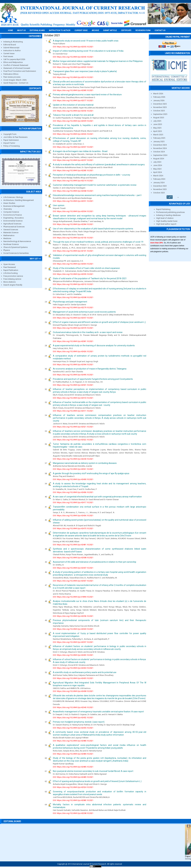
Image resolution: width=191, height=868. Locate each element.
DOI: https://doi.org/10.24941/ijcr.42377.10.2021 (73, 100)
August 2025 (159, 118)
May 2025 (157, 128)
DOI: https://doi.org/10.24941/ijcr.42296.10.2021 (73, 616)
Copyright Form (10, 134)
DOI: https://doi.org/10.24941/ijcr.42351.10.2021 (73, 201)
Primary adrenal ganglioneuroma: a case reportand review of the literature (87, 95)
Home (10, 30)
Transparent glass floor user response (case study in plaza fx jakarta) (85, 71)
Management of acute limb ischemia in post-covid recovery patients (84, 312)
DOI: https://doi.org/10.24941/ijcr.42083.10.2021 (73, 800)
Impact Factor (9, 143)
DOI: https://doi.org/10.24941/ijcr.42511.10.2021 (73, 411)
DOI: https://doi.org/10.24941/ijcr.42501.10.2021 (73, 385)
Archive (95, 30)
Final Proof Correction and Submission (20, 71)
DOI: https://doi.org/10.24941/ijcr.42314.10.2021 (73, 77)
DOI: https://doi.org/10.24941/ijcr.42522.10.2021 (73, 440)
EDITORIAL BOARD (37, 30)
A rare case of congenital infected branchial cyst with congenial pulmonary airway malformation (97, 497)
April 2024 (158, 172)
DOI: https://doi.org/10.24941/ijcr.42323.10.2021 (73, 67)
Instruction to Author (12, 51)
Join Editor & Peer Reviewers (15, 137)
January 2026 (159, 100)
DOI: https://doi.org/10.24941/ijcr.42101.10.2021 (73, 251)
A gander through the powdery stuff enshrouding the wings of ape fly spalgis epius (91, 473)
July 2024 (157, 162)
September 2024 (160, 155)
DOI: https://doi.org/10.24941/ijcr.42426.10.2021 (73, 351)
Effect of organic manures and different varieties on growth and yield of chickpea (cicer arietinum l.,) (99, 322)
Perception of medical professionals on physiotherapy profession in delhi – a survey (92, 175)
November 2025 (160, 107)
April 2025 (158, 131)
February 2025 (159, 138)
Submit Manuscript (11, 48)
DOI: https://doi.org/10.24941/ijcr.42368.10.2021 (73, 191)
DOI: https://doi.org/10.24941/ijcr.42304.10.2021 (73, 211)
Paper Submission (11, 140)
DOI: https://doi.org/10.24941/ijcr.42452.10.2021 (73, 718)
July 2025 (157, 121)
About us (21, 30)
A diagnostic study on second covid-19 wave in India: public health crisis (86, 41)
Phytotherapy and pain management (70, 302)
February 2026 (159, 97)
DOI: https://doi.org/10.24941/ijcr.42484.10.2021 (73, 754)
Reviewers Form (143, 30)
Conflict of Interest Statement (16, 65)
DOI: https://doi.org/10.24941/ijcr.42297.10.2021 (73, 160)
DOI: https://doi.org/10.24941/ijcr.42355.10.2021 (73, 47)
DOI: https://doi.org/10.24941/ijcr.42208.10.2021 (73, 813)
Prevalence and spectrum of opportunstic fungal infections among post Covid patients (93, 379)
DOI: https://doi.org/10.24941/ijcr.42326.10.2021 (73, 134)
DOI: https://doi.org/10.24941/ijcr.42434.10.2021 (73, 668)
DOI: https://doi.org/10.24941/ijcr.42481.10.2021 (73, 545)
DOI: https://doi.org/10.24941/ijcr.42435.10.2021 (73, 678)
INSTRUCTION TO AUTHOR (60, 30)
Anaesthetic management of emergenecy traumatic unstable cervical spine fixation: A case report (98, 712)
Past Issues (8, 56)
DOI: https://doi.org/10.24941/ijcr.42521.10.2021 (73, 427)
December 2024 (160, 145)
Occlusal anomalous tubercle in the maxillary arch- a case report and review (88, 332)
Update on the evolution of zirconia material (73, 105)
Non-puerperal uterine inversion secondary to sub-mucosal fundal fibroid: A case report (93, 771)
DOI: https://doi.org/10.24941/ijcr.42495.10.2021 (73, 375)
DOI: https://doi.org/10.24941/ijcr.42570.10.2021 (73, 328)
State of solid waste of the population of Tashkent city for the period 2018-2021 (90, 278)
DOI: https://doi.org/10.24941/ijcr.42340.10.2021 (73, 707)
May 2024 (157, 169)
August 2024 (159, 159)
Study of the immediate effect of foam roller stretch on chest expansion (86, 268)
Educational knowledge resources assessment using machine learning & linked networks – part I (97, 195)
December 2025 (160, 104)
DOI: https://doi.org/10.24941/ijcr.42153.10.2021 (73, 238)
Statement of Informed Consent (17, 68)
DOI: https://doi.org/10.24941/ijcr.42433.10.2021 (73, 655)
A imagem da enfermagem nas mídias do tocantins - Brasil (80, 151)
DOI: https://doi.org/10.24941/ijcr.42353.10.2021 (73, 111)
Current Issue (81, 30)
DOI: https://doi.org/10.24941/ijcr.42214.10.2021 (73, 181)
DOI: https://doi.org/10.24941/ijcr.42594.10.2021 (73, 365)
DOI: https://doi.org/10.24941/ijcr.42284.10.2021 (73, 224)
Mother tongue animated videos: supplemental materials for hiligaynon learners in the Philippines (98, 61)
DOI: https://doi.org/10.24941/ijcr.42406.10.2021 (73, 492)
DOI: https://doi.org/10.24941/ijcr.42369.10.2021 (73, 629)
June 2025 (158, 124)
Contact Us (160, 30)
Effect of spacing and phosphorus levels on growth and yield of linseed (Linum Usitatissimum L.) (97, 781)
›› (178, 197)
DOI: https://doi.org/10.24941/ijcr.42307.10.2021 (73, 147)
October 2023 (159, 193)
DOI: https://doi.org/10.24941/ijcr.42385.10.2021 (73, 90)
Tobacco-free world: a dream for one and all (73, 115)
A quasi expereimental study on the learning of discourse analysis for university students (94, 345)
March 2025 (158, 135)
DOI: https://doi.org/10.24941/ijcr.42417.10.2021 (73, 502)
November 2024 (160, 148)
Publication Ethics (11, 74)
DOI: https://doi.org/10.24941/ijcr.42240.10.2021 (73, 459)
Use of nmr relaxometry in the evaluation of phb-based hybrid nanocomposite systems (93, 229)
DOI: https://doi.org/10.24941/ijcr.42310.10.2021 (73, 284)
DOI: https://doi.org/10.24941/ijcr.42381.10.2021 (73, 341)
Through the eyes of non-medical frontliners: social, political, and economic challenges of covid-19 (98, 242)
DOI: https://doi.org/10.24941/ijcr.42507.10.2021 (73, 581)
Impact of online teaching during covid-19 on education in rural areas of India (88, 51)
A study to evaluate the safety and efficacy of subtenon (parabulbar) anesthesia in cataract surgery (99, 165)
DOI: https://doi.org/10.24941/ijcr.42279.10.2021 (73, 307)
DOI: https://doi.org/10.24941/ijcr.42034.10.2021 (73, 264)
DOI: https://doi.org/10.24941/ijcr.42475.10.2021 (73, 528)
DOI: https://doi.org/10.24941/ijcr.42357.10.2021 (73, 318)
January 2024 (159, 183)
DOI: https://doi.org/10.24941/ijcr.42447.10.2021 (73, 568)
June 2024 (158, 165)
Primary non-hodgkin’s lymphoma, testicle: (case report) (79, 722)
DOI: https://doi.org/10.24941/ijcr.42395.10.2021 (73, 274)
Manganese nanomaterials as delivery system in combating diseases (85, 463)
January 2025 (159, 142)
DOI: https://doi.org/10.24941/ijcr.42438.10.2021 (73, 691)
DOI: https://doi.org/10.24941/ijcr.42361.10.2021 (73, 469)
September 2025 (160, 114)
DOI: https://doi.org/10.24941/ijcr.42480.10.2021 (73, 741)
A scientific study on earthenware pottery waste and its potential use (85, 672)
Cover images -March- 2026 (15, 80)
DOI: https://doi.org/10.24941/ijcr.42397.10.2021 (73, 642)
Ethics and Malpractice (13, 62)
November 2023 (160, 189)
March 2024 (158, 176)
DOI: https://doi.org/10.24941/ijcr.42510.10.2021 (73, 398)
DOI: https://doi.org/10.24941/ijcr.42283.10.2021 (73, 170)
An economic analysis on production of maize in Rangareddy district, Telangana (90, 369)
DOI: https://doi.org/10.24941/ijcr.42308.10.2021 (73, 297)
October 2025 (159, 111)
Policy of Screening (12, 146)
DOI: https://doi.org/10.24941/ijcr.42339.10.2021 (73, 121)
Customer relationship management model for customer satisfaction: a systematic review (95, 185)
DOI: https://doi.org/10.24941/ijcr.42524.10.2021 (73, 787)
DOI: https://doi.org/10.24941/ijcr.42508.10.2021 (73, 558)
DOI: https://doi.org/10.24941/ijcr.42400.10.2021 (73, 479)
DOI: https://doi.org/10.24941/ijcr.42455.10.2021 (73, 728)
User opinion (59, 205)
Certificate (126, 30)
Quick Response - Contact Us (16, 83)
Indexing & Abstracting (13, 42)
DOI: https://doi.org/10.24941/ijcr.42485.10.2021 (73, 767)
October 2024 (159, 152)
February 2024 (159, 179)
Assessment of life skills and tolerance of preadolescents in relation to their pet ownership (95, 562)
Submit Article (110, 30)
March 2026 (158, 94)
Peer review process (12, 77)
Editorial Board (10, 45)
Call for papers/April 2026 (14, 59)
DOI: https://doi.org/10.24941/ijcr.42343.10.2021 (73, 57)
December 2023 (160, 186)
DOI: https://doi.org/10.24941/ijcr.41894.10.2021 (73, 597)
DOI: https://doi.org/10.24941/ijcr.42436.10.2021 (73, 516)
